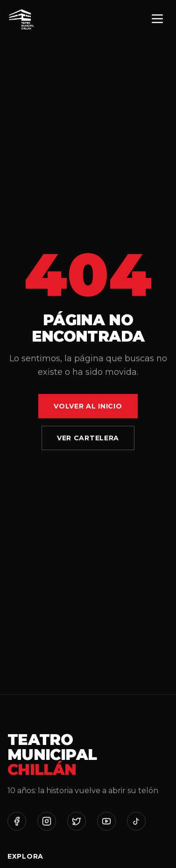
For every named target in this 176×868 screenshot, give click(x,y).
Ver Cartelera (88, 438)
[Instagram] (47, 821)
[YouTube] (106, 821)
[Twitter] (77, 821)
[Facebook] (17, 821)
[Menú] (157, 19)
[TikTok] (136, 821)
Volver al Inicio (88, 406)
